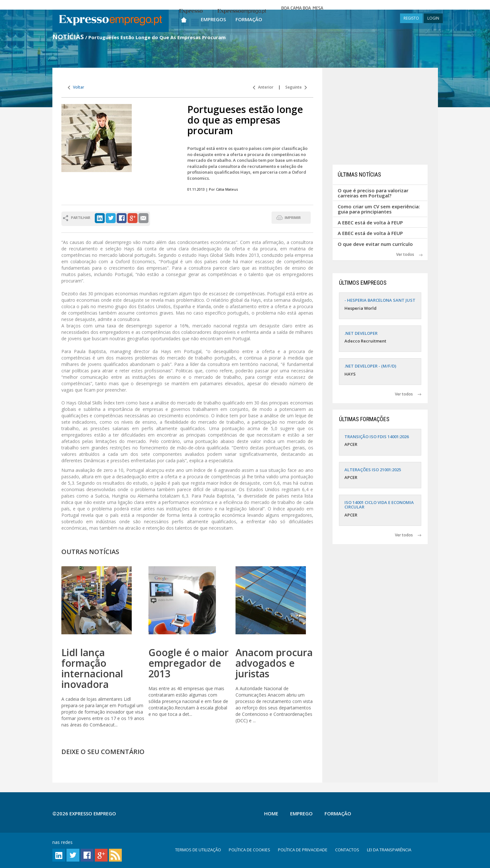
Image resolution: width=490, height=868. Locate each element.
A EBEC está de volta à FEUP (370, 222)
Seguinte (296, 87)
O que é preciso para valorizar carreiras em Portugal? (373, 193)
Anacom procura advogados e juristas (274, 663)
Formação (249, 19)
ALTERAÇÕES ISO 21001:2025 (373, 470)
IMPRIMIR (293, 217)
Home (271, 813)
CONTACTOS (347, 850)
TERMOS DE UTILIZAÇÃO (198, 850)
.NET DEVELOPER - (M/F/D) (370, 366)
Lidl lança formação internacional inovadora (92, 668)
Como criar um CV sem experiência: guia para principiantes (379, 209)
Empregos (213, 19)
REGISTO (411, 18)
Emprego (301, 813)
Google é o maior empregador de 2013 (189, 663)
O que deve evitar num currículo (375, 244)
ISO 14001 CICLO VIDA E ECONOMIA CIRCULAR (379, 505)
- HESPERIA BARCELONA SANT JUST (380, 300)
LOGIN (433, 18)
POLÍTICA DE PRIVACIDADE (303, 850)
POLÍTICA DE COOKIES (249, 850)
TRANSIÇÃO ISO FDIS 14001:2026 (377, 437)
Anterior (263, 87)
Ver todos (409, 254)
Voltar (76, 87)
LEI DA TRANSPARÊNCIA (389, 850)
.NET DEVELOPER (361, 333)
